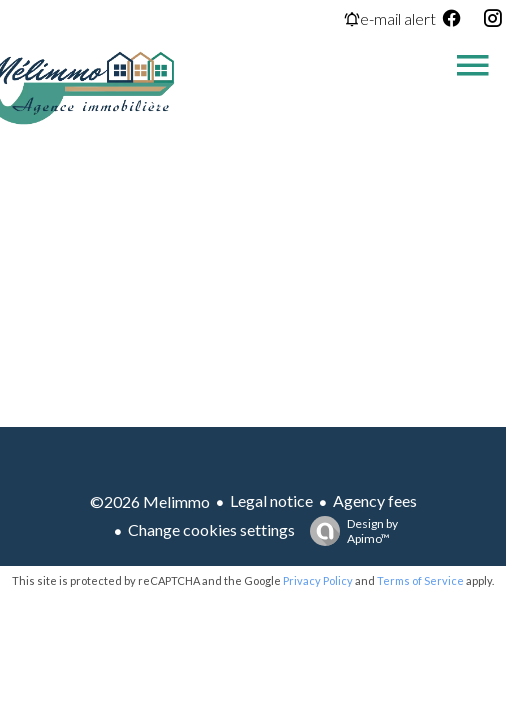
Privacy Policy (318, 580)
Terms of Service (420, 580)
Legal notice (271, 500)
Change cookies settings (211, 529)
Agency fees (375, 500)
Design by (349, 531)
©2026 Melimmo (150, 501)
